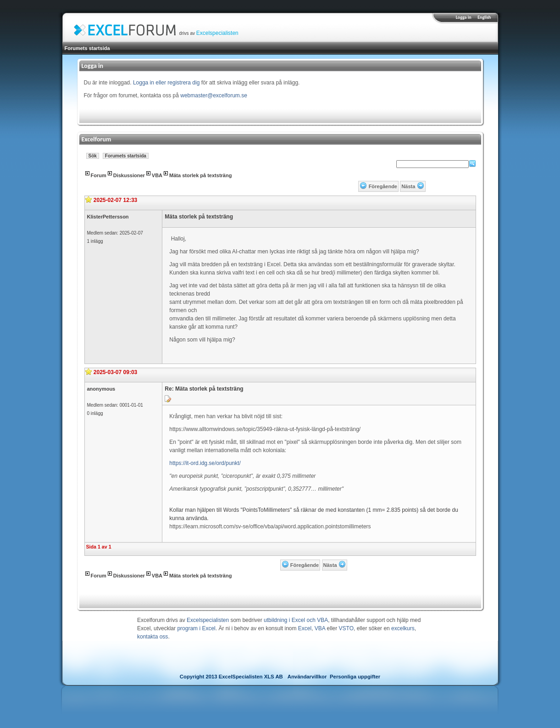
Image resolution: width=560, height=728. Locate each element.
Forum (99, 175)
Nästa (408, 186)
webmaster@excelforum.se (214, 95)
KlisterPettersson (108, 217)
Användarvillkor (307, 677)
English (484, 17)
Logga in (464, 17)
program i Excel (196, 628)
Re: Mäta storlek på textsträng (204, 389)
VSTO (346, 628)
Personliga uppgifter (355, 677)
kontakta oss (152, 637)
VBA (157, 175)
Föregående (383, 186)
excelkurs (403, 628)
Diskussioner (129, 175)
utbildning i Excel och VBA (296, 620)
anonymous (101, 389)
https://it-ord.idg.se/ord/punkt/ (205, 463)
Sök (93, 156)
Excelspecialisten (217, 33)
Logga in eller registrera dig (166, 83)
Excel (305, 628)
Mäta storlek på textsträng (200, 175)
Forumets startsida (87, 48)
